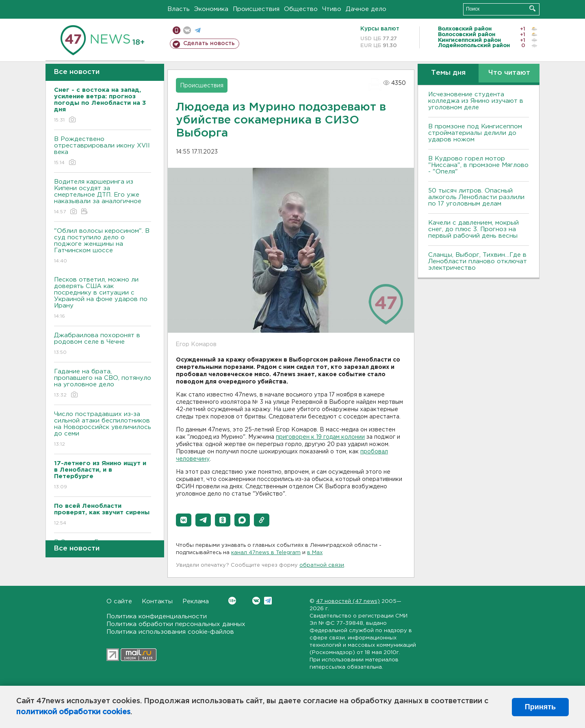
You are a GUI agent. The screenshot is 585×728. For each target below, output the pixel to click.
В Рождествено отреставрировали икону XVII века (103, 151)
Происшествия (256, 9)
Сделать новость (209, 43)
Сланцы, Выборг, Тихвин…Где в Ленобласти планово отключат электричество (478, 261)
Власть (179, 9)
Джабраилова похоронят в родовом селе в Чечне (103, 344)
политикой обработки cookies (73, 712)
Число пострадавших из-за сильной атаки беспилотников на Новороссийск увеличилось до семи (103, 430)
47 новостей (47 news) (348, 601)
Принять (540, 707)
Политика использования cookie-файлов (170, 632)
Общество (301, 9)
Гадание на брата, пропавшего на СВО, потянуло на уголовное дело (103, 384)
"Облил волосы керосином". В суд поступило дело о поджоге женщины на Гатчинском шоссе (103, 246)
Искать (532, 8)
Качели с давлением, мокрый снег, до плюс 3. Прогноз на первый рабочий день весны (473, 229)
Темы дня (448, 73)
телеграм (198, 30)
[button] (184, 520)
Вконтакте (232, 601)
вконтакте (187, 30)
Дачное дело (366, 9)
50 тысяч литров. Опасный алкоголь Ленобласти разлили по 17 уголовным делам (476, 197)
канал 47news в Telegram (266, 553)
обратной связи (322, 565)
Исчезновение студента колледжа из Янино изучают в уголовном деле (476, 101)
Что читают (509, 73)
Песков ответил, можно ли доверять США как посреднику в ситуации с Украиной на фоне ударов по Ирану (103, 298)
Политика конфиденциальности (157, 616)
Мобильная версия (177, 30)
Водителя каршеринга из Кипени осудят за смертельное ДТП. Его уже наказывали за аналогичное (103, 197)
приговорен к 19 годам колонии (320, 437)
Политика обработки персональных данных (176, 624)
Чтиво (332, 9)
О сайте (119, 601)
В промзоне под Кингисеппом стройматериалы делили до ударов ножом (475, 133)
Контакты (157, 601)
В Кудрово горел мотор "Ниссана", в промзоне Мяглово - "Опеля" (478, 165)
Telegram (268, 601)
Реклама (196, 601)
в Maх (315, 553)
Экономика (211, 9)
